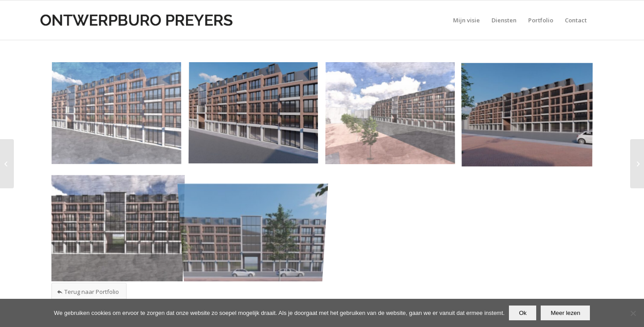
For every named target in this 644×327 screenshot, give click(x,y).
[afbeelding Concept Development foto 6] (257, 226)
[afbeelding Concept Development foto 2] (257, 117)
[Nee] (633, 313)
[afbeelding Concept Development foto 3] (394, 117)
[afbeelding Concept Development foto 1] (120, 117)
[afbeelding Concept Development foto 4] (530, 117)
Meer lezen (565, 313)
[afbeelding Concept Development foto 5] (120, 226)
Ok (523, 313)
